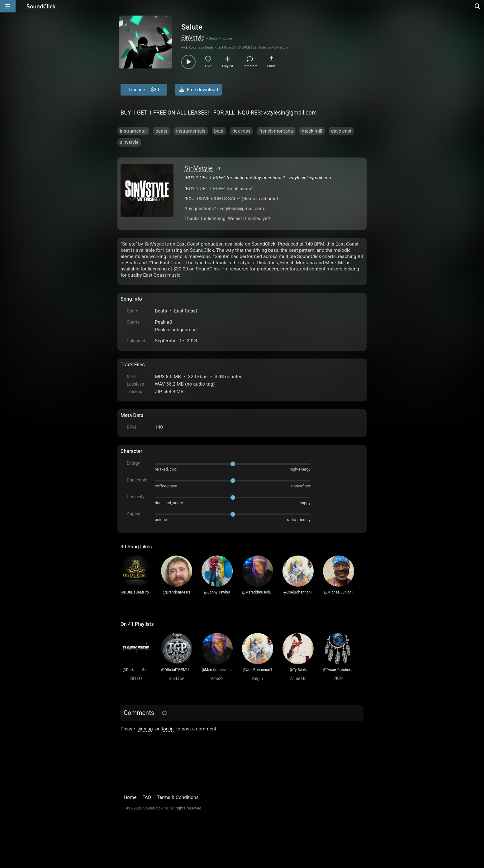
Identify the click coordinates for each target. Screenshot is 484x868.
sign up (145, 729)
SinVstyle (193, 38)
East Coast (186, 311)
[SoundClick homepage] (41, 6)
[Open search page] (478, 6)
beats (161, 131)
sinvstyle (129, 142)
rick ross (241, 131)
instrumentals (191, 131)
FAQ (147, 797)
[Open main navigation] (8, 6)
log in (168, 729)
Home (130, 797)
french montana (276, 131)
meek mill (312, 131)
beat (219, 131)
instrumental (133, 131)
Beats (161, 311)
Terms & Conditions (178, 797)
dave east (341, 131)
